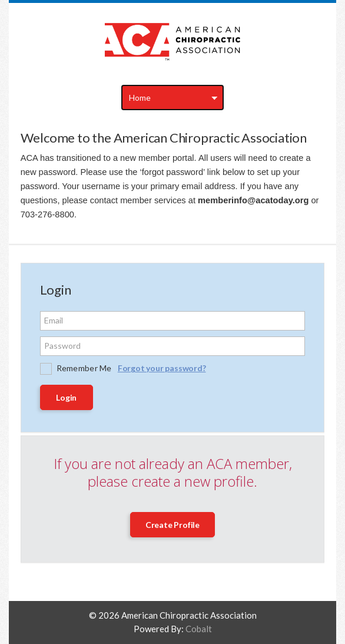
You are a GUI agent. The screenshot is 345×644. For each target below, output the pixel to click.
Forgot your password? (162, 368)
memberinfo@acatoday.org (253, 200)
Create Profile (172, 525)
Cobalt (199, 629)
